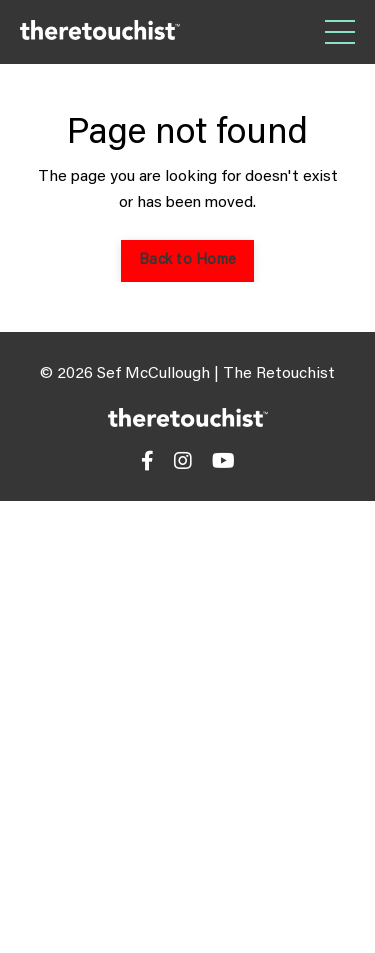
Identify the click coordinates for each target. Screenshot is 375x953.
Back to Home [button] (187, 260)
